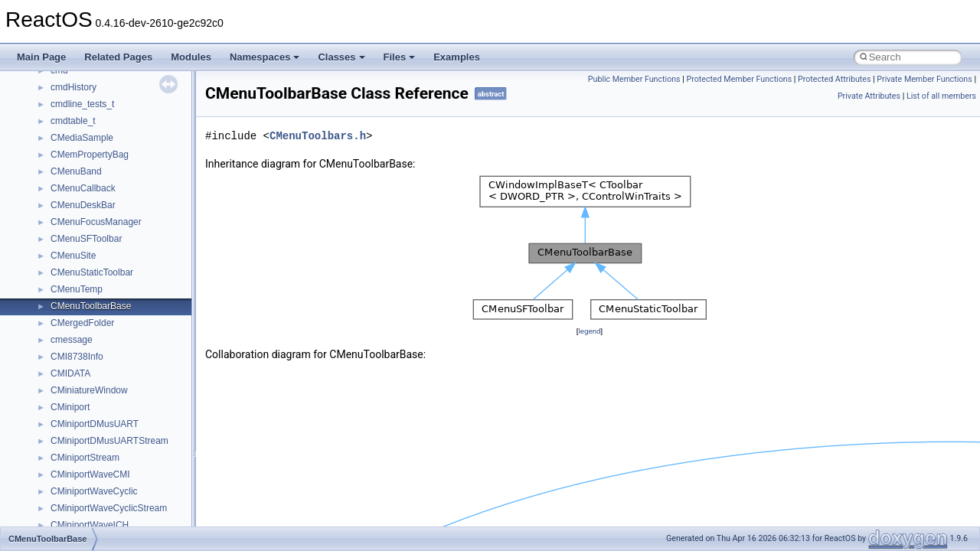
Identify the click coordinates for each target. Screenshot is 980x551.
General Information (67, 105)
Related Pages (118, 57)
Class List (58, 206)
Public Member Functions (634, 79)
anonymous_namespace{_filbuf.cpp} (124, 290)
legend (589, 331)
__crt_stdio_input (85, 223)
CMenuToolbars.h (318, 136)
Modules (191, 57)
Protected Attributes (834, 79)
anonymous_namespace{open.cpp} (122, 458)
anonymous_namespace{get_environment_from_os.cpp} (166, 374)
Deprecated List (58, 139)
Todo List (44, 122)
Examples (457, 57)
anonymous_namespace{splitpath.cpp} (129, 492)
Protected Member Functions (740, 79)
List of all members (941, 96)
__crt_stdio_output (88, 240)
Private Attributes (869, 96)
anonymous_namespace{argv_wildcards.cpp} (143, 307)
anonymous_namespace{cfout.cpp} (122, 324)
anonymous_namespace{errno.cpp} (123, 357)
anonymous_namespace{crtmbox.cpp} (129, 341)
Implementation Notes (71, 71)
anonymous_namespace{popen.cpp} (125, 475)
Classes (341, 57)
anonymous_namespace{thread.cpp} (125, 526)
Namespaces (265, 57)
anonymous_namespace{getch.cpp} (124, 391)
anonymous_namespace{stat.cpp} (120, 509)
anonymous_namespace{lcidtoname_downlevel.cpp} (158, 425)
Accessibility (75, 273)
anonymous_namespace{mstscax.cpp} (129, 442)
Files (400, 57)
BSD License (52, 88)
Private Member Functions (924, 79)
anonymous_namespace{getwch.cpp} (127, 408)
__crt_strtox (75, 256)
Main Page (41, 57)
